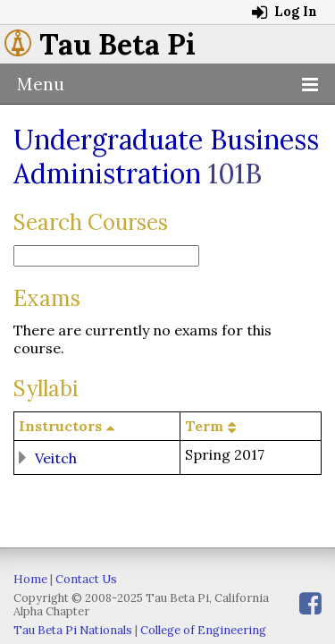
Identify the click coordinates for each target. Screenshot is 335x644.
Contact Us (86, 579)
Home (30, 579)
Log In (285, 12)
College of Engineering (203, 630)
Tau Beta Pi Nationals (73, 630)
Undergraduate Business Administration (166, 157)
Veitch (56, 457)
